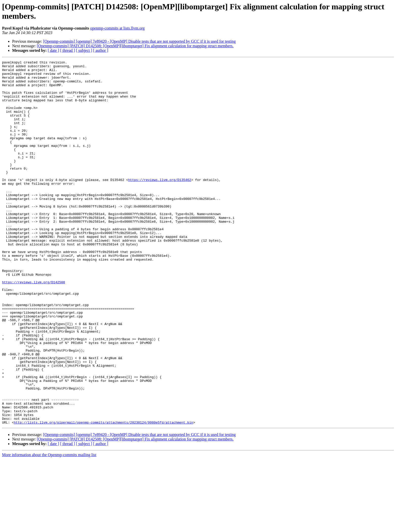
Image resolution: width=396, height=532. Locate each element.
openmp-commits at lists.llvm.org (117, 28)
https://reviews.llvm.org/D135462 (160, 204)
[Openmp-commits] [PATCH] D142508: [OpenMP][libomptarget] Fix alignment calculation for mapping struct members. (135, 46)
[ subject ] (84, 50)
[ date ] (53, 50)
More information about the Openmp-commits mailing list (49, 528)
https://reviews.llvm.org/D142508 (34, 327)
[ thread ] (68, 50)
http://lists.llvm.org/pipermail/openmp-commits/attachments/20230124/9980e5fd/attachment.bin (104, 495)
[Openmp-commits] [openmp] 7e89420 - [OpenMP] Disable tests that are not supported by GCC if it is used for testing (140, 41)
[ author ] (101, 50)
